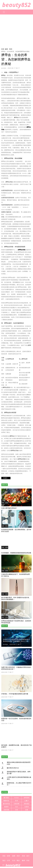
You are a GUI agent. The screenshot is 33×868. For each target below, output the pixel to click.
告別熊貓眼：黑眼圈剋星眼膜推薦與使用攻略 (16, 553)
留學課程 (27, 798)
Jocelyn (4, 68)
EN (3, 865)
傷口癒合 (6, 798)
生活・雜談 (16, 860)
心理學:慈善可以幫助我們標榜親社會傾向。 (19, 778)
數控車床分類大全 (13, 768)
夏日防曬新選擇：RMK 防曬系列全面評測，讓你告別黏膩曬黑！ (16, 598)
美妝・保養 (5, 503)
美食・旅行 (26, 856)
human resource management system (17, 798)
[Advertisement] (16, 31)
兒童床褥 (17, 804)
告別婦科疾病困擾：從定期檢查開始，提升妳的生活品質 (16, 530)
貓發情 (6, 807)
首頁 (3, 49)
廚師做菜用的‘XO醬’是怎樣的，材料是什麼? (19, 773)
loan (17, 807)
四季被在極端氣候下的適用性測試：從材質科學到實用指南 (16, 622)
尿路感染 (27, 804)
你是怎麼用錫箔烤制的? (9, 508)
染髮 (27, 810)
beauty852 (16, 5)
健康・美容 (9, 49)
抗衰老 (27, 807)
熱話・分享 (5, 617)
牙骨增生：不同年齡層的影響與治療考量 (15, 694)
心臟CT (27, 801)
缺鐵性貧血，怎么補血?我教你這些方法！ (19, 784)
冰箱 (17, 810)
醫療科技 (6, 801)
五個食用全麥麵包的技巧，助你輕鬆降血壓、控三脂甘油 (16, 575)
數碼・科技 (26, 860)
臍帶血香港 (22, 250)
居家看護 (6, 810)
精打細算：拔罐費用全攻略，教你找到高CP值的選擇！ (16, 746)
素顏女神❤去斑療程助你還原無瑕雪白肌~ (19, 763)
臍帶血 (3, 75)
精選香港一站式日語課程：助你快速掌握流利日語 (16, 719)
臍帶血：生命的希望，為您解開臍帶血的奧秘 (15, 51)
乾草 (17, 801)
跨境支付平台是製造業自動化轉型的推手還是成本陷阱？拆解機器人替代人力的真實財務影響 (17, 641)
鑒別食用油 (6, 804)
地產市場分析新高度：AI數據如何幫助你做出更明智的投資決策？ (16, 668)
